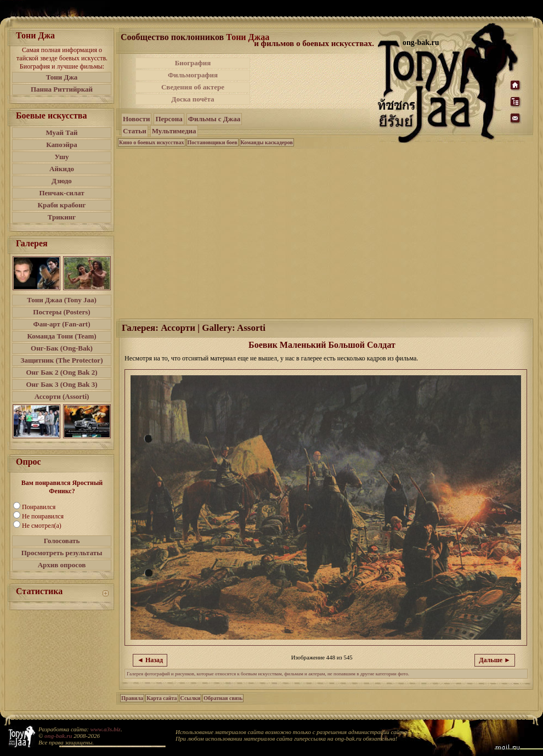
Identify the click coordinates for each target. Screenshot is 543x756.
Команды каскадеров (267, 142)
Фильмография (193, 75)
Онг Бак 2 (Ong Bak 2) (61, 372)
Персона (169, 119)
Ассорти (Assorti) (62, 396)
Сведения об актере (193, 87)
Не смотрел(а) (42, 526)
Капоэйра (62, 145)
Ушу (62, 157)
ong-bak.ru (58, 736)
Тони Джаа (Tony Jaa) (62, 300)
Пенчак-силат (61, 193)
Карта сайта (162, 698)
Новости (136, 119)
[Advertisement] (309, 98)
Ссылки (191, 698)
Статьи (135, 131)
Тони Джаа (248, 37)
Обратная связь (223, 698)
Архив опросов (62, 565)
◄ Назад (150, 660)
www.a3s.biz (106, 729)
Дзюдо (62, 181)
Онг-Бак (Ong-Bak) (62, 348)
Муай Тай (61, 132)
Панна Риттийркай (62, 89)
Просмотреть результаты (62, 553)
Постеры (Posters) (61, 312)
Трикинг (62, 217)
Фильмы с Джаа (214, 119)
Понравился (39, 507)
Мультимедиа (174, 131)
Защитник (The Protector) (62, 360)
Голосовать (62, 541)
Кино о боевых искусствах (152, 142)
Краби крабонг (62, 205)
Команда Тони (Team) (61, 336)
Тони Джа (62, 77)
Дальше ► (495, 660)
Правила (132, 698)
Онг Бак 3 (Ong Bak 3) (61, 384)
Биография (193, 63)
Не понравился (43, 516)
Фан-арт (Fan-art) (62, 324)
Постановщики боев (213, 142)
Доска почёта (193, 99)
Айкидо (62, 169)
